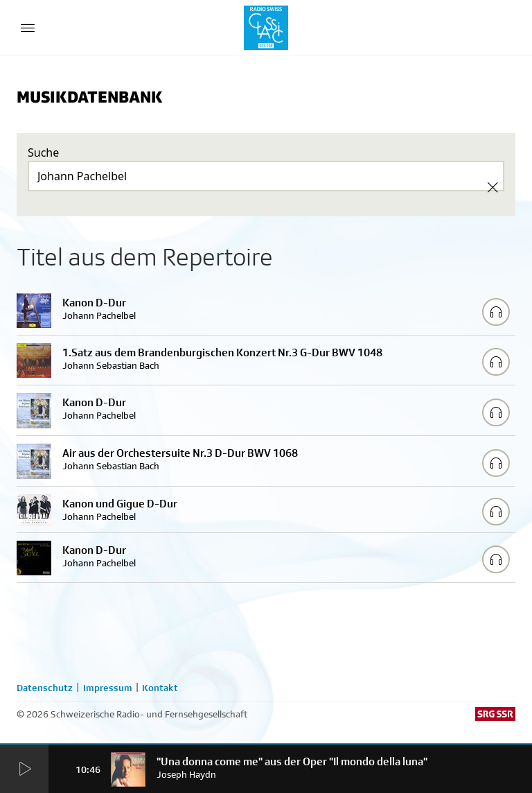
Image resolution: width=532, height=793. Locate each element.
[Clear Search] (493, 187)
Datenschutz (45, 688)
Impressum (108, 688)
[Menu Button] (28, 28)
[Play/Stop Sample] (496, 312)
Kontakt (160, 688)
